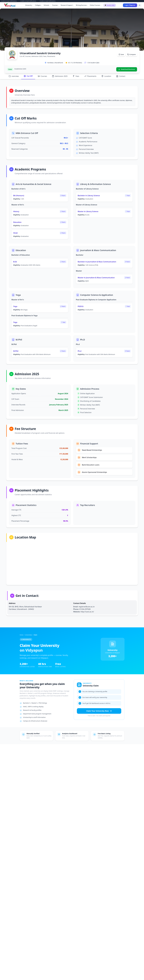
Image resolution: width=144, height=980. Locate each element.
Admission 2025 (60, 76)
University (29, 5)
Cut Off (28, 76)
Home (22, 635)
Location (106, 76)
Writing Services (82, 5)
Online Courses (96, 5)
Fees (76, 76)
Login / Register (130, 5)
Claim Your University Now (99, 711)
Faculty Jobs (110, 5)
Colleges (39, 5)
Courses (56, 5)
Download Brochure (127, 69)
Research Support (68, 5)
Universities (28, 635)
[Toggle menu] (140, 5)
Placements (90, 76)
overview (14, 76)
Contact (121, 76)
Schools (47, 5)
